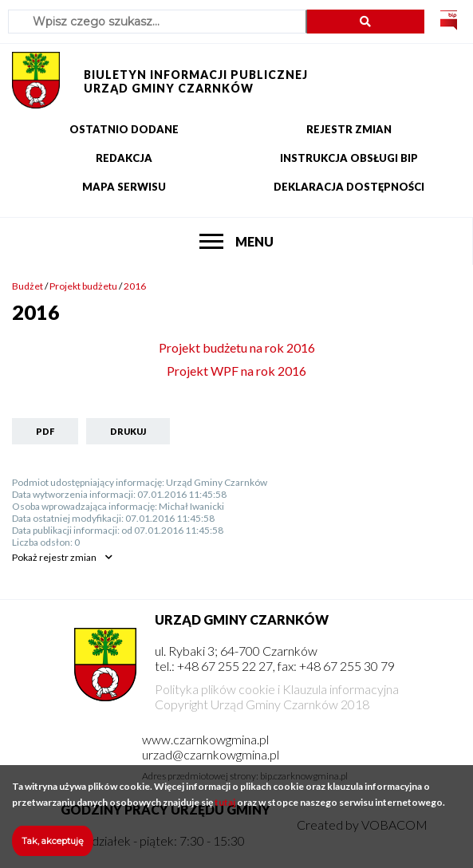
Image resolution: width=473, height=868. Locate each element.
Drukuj (128, 431)
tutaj (225, 810)
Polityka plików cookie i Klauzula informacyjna (277, 689)
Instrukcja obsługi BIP (349, 158)
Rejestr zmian (349, 129)
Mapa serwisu (124, 187)
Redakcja (124, 158)
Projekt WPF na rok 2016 (236, 371)
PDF (45, 431)
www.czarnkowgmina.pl (205, 739)
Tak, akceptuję (53, 849)
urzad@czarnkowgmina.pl (211, 754)
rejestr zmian (54, 557)
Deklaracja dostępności (349, 187)
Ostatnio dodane (124, 129)
